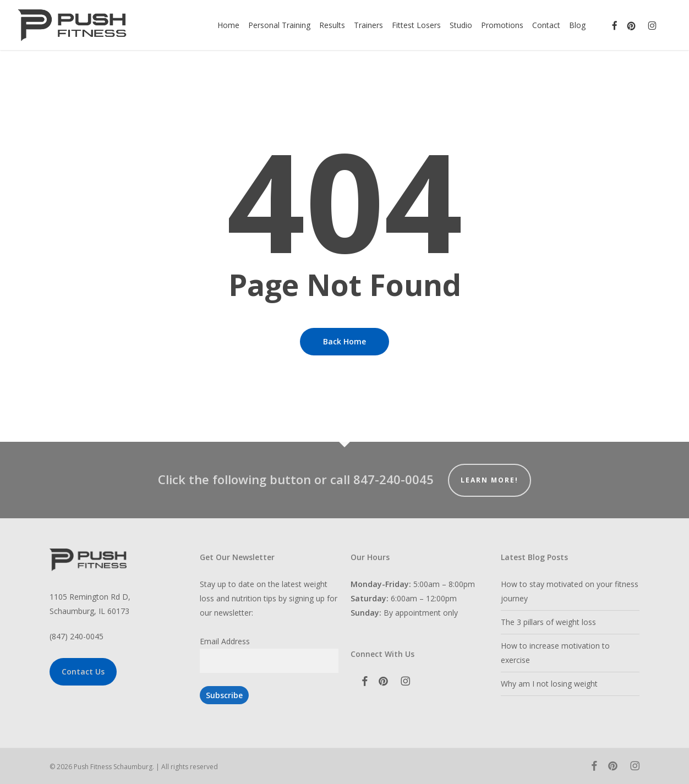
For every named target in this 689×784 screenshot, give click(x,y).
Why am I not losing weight (549, 684)
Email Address (225, 641)
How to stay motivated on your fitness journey (570, 591)
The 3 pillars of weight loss (548, 622)
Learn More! (490, 480)
